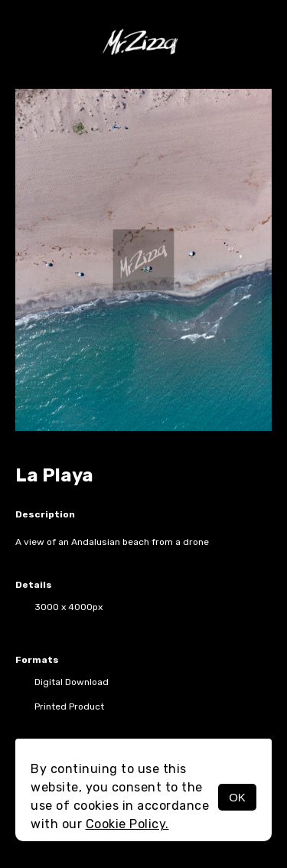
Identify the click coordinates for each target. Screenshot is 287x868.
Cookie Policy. (127, 824)
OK (237, 797)
